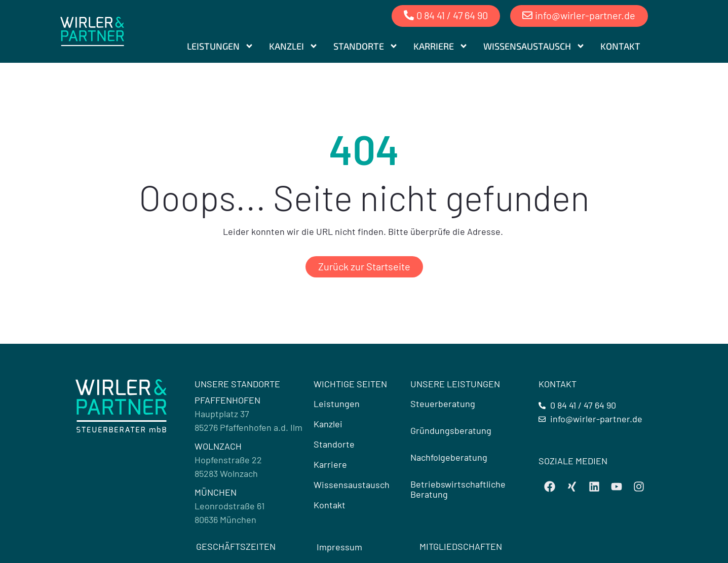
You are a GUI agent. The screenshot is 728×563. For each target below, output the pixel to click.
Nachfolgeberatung (449, 457)
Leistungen (220, 46)
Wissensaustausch (534, 46)
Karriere (441, 46)
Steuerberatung (443, 404)
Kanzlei (294, 46)
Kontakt (620, 46)
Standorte (366, 46)
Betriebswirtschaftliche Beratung (458, 489)
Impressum (339, 547)
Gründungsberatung (451, 430)
